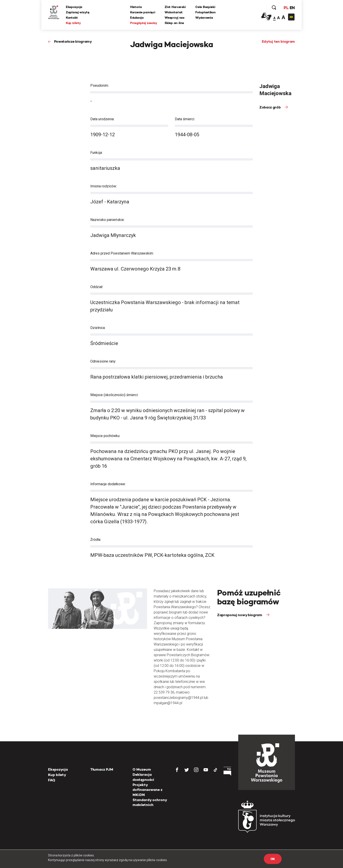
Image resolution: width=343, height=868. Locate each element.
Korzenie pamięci (143, 12)
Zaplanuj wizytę (78, 12)
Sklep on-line (174, 23)
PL (286, 8)
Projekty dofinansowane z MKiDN (147, 790)
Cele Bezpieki (205, 7)
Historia (136, 7)
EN (292, 8)
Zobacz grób (270, 107)
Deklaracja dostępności (143, 777)
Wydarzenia (204, 18)
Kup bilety (73, 23)
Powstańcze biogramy (73, 41)
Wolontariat (174, 12)
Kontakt (72, 18)
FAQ (52, 780)
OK (273, 859)
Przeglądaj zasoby (144, 23)
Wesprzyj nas (175, 18)
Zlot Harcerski (175, 7)
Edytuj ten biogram (278, 41)
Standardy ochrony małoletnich (150, 802)
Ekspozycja (74, 7)
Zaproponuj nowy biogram (240, 615)
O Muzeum (142, 769)
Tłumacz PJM (102, 769)
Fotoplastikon (205, 12)
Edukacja (137, 18)
